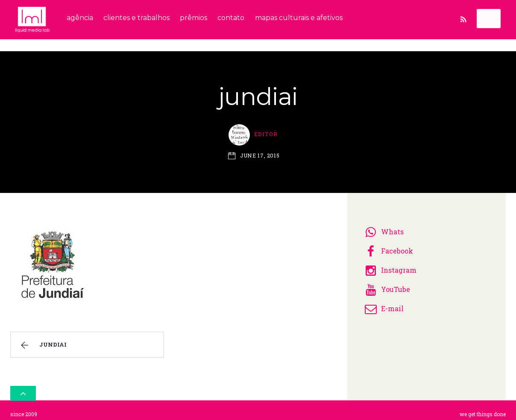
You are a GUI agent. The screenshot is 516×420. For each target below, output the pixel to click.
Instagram (389, 267)
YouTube (386, 286)
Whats (383, 229)
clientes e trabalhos (136, 18)
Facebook (388, 248)
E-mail (383, 305)
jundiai (43, 342)
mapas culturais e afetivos (299, 18)
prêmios (193, 18)
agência (80, 18)
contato (231, 18)
